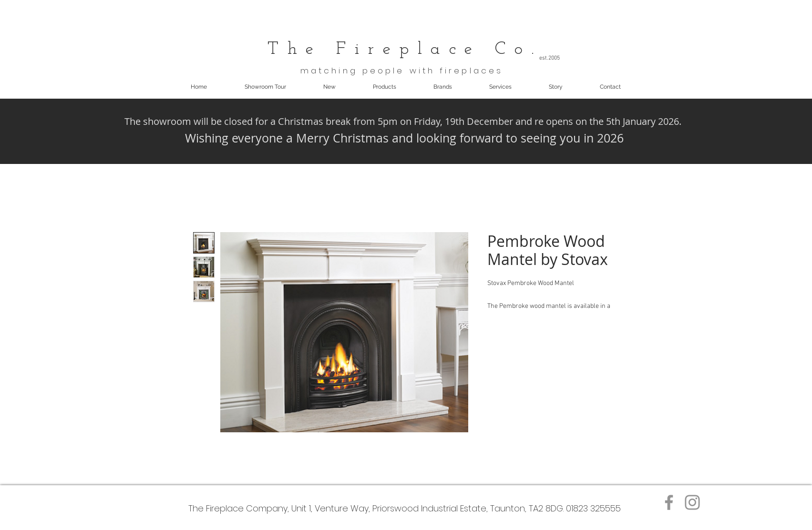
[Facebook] (669, 502)
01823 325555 (593, 508)
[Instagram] (692, 502)
